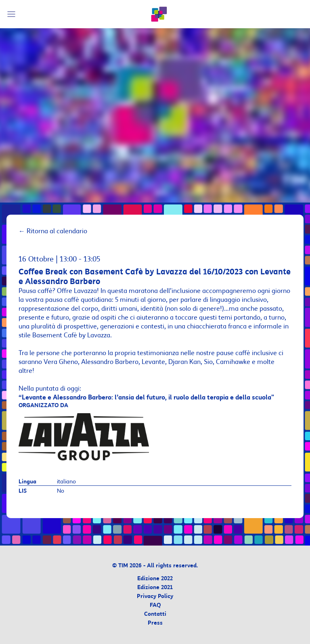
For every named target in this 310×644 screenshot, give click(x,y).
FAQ (155, 605)
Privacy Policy (155, 597)
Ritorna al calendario (53, 231)
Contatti (155, 614)
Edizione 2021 (155, 588)
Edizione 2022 (155, 579)
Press (155, 623)
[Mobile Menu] (13, 14)
